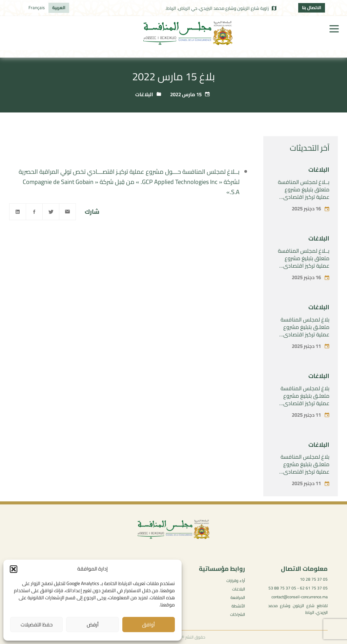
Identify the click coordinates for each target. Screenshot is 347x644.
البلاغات (144, 94)
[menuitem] (59, 8)
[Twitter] (51, 212)
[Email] (67, 212)
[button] (14, 569)
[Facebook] (34, 212)
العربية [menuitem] (59, 7)
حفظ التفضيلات (37, 625)
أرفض (93, 625)
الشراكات (238, 614)
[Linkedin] (18, 212)
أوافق (148, 625)
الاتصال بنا (312, 7)
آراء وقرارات (236, 580)
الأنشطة (238, 606)
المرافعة (238, 597)
